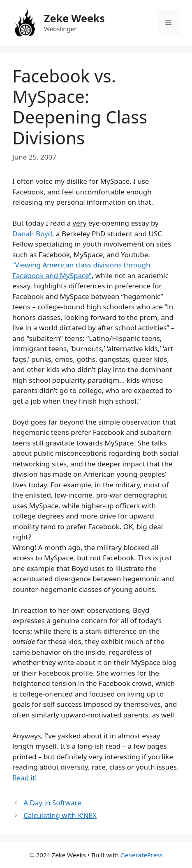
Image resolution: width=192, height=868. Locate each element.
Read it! (25, 778)
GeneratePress (142, 855)
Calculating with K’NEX (60, 815)
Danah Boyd (32, 234)
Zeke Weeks (74, 18)
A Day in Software (52, 803)
